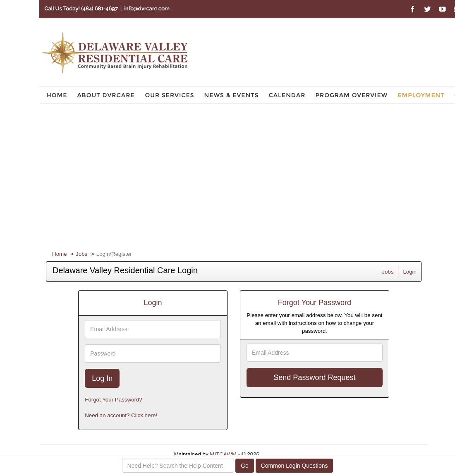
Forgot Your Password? (114, 400)
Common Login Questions (295, 466)
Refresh (284, 454)
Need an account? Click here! (121, 415)
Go (245, 466)
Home (60, 254)
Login (410, 272)
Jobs (81, 254)
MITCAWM (223, 454)
